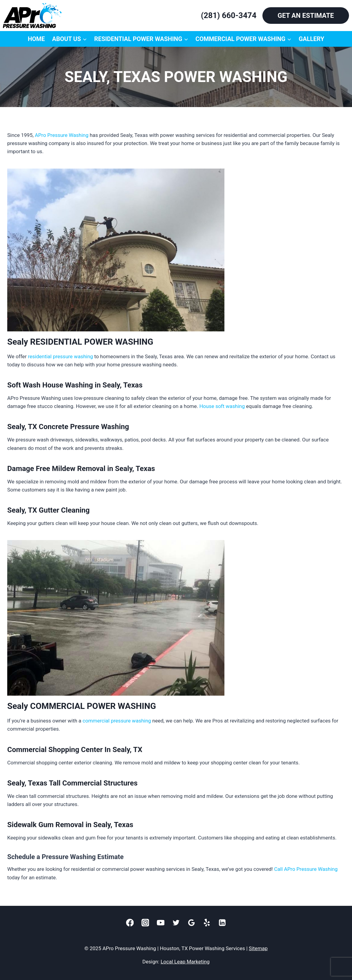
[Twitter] (176, 923)
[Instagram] (145, 923)
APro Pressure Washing (62, 135)
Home (36, 39)
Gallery (311, 39)
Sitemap (258, 948)
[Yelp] (207, 923)
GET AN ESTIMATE (306, 16)
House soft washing (222, 406)
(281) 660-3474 (229, 15)
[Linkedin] (222, 923)
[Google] (191, 923)
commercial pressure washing (117, 721)
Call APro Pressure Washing (306, 869)
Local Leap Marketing (185, 962)
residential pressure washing (60, 356)
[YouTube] (161, 923)
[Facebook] (130, 923)
